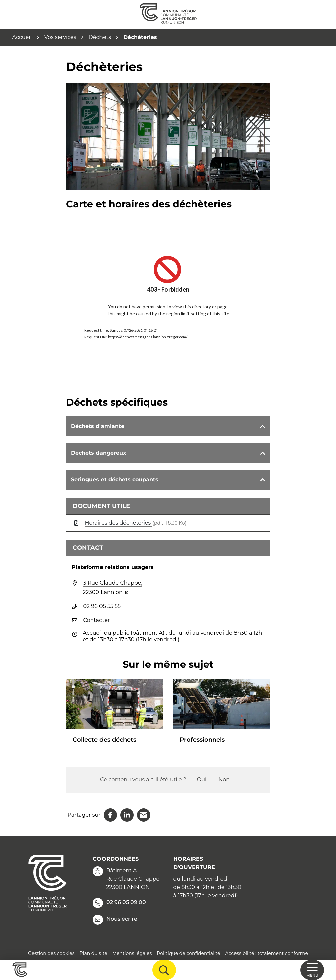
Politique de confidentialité (188, 953)
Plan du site (93, 953)
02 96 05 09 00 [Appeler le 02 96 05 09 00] (119, 903)
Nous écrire (115, 920)
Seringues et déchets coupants (115, 480)
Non (224, 779)
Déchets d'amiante (98, 426)
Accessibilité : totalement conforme (266, 953)
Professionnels (202, 740)
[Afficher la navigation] (312, 970)
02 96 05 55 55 (102, 606)
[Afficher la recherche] (164, 970)
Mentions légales (132, 953)
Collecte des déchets (105, 740)
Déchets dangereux (99, 453)
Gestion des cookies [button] (51, 953)
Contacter (97, 620)
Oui (202, 779)
